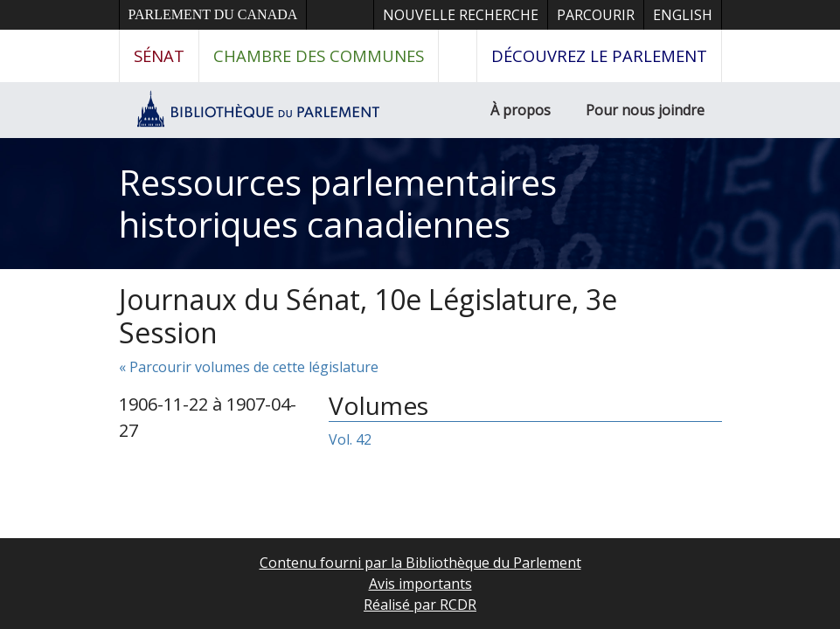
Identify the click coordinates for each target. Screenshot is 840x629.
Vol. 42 (350, 439)
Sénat (159, 55)
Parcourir (596, 15)
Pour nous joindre (645, 110)
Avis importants (420, 584)
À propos (521, 110)
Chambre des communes (319, 55)
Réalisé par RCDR (420, 605)
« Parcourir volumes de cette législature (249, 367)
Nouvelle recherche (461, 15)
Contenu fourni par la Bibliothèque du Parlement (420, 563)
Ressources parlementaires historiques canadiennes (338, 203)
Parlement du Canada (213, 14)
